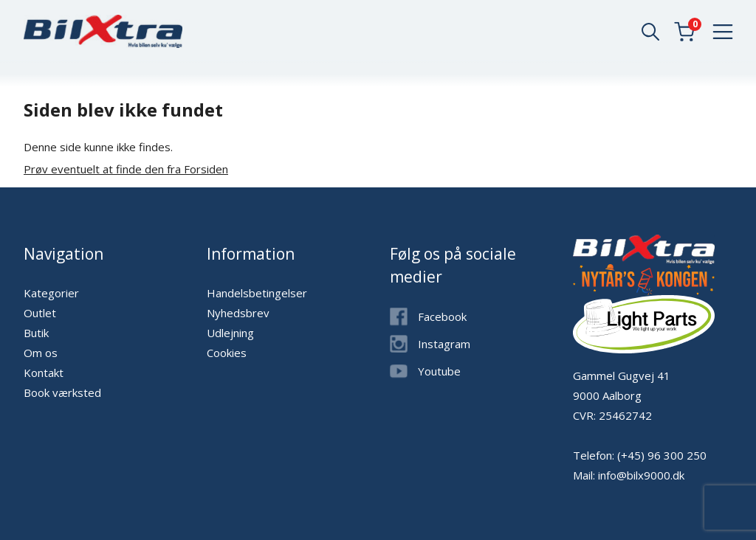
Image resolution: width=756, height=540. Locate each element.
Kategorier (51, 293)
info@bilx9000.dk (641, 475)
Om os (41, 353)
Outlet (40, 313)
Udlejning (230, 333)
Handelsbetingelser (257, 293)
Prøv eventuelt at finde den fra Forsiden (126, 169)
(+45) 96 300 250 (662, 455)
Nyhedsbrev (238, 313)
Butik (36, 333)
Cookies (227, 353)
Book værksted (62, 392)
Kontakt (44, 373)
